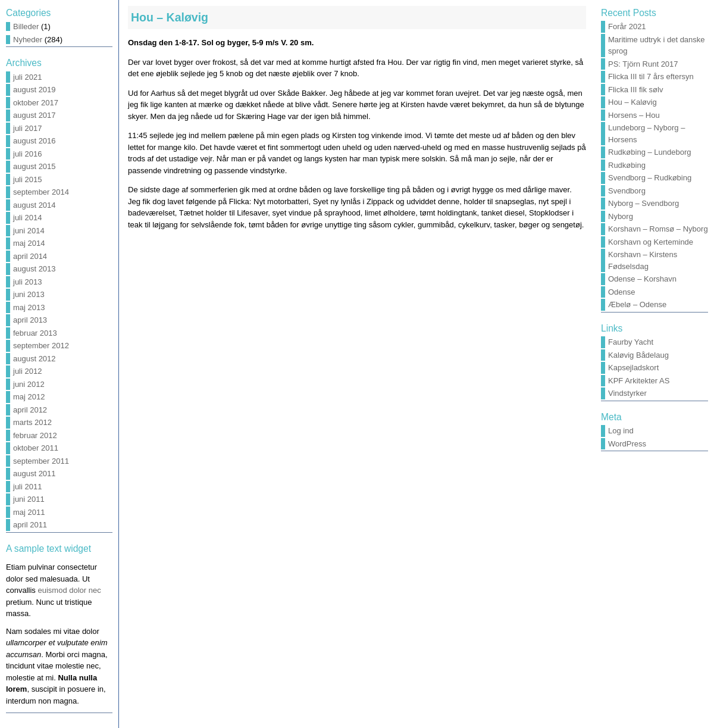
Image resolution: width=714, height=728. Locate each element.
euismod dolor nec (69, 590)
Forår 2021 (627, 26)
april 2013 (30, 320)
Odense (622, 292)
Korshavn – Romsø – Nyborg (658, 229)
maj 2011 (29, 512)
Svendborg (627, 191)
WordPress (627, 444)
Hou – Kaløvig (170, 17)
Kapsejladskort (633, 368)
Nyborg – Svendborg (643, 203)
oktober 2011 (36, 448)
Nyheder (28, 40)
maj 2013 (29, 307)
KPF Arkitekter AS (639, 381)
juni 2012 (29, 384)
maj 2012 (29, 397)
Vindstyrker (627, 393)
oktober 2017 (36, 103)
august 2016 (35, 141)
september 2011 (41, 461)
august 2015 (35, 166)
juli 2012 (27, 371)
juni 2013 (29, 294)
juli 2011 (27, 487)
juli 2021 (27, 77)
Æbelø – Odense (637, 304)
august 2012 (35, 359)
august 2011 (35, 474)
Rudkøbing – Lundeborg (650, 152)
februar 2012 (35, 435)
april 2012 (30, 410)
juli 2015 (27, 179)
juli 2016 (27, 154)
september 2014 (41, 192)
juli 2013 (27, 282)
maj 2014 (29, 243)
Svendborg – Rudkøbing (650, 178)
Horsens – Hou (634, 115)
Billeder (26, 26)
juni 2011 (29, 499)
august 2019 (35, 90)
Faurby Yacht (631, 342)
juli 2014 (27, 218)
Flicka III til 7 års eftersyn (651, 76)
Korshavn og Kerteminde (651, 242)
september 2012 (41, 346)
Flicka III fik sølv (635, 90)
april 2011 (30, 525)
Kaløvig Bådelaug (638, 355)
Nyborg (621, 216)
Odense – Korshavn (642, 279)
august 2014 (35, 205)
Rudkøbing (627, 165)
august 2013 (35, 269)
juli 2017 (27, 128)
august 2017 (35, 115)
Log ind (621, 431)
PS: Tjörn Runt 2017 (643, 64)
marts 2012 (32, 422)
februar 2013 (35, 333)
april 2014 (30, 256)
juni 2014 (29, 231)
